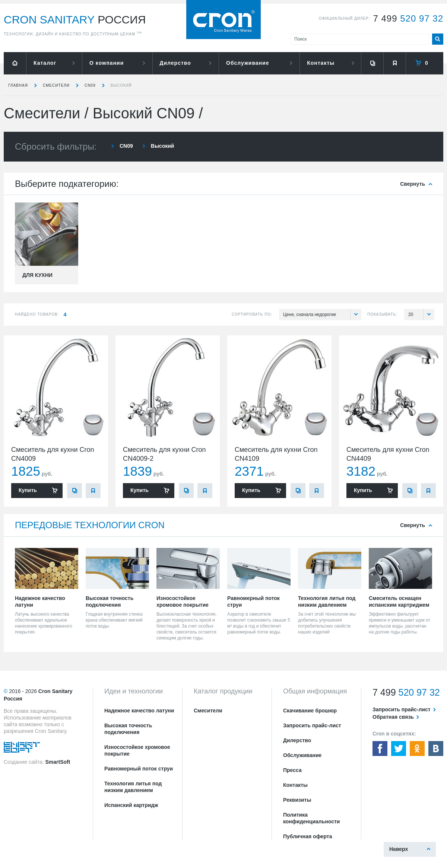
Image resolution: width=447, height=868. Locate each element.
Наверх (399, 849)
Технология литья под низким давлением (133, 787)
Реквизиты (297, 800)
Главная (18, 85)
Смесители (56, 85)
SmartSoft (58, 762)
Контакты (321, 63)
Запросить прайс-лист (312, 725)
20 (421, 315)
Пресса (292, 770)
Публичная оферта (308, 836)
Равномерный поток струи (139, 769)
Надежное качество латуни (139, 711)
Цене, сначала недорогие (322, 315)
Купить (28, 490)
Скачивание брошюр (310, 711)
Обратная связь (393, 717)
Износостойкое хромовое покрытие (137, 750)
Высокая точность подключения (128, 729)
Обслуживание (248, 63)
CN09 (90, 85)
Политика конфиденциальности (311, 818)
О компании (107, 63)
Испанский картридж (131, 805)
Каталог (45, 63)
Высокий (121, 85)
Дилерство (175, 63)
